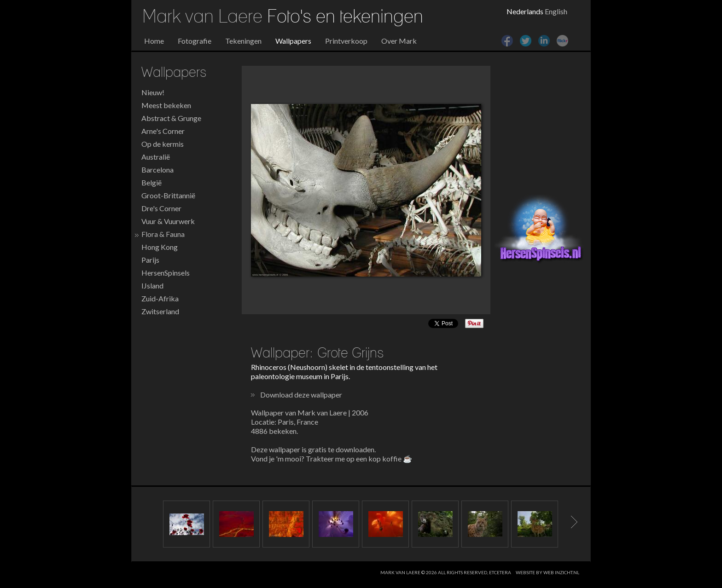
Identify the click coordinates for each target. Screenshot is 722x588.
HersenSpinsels (166, 273)
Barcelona (157, 170)
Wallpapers (293, 41)
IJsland (152, 285)
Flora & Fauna (163, 234)
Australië (156, 157)
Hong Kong (160, 247)
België (151, 182)
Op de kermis (163, 144)
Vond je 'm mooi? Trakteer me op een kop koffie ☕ (332, 458)
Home (154, 41)
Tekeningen (243, 41)
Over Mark (399, 41)
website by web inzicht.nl (547, 572)
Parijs (150, 260)
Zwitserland (160, 311)
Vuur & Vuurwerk (168, 221)
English (556, 11)
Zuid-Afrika (160, 298)
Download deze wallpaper (301, 395)
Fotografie (195, 41)
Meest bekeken (166, 105)
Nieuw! (153, 92)
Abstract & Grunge (171, 118)
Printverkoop (346, 41)
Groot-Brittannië (168, 195)
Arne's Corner (163, 131)
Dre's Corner (161, 208)
